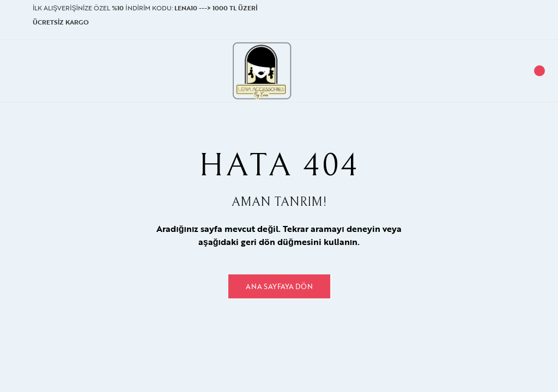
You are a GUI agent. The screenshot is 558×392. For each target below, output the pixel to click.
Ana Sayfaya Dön (279, 286)
